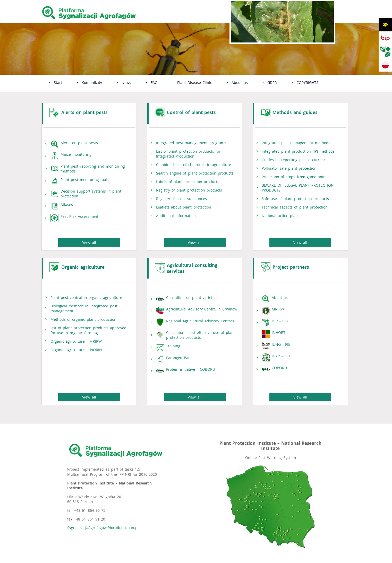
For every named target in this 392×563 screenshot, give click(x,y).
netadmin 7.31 (320, 558)
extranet (241, 558)
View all (89, 237)
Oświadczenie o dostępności (101, 558)
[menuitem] (55, 83)
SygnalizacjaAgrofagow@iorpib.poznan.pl (103, 517)
